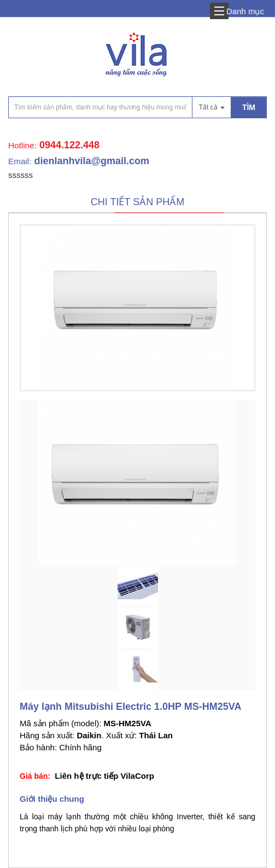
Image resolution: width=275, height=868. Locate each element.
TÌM (249, 107)
